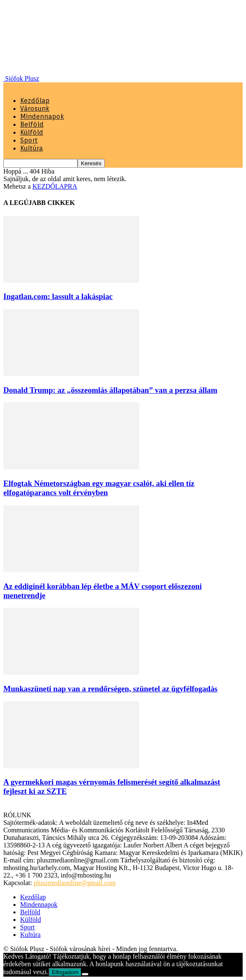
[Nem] (85, 974)
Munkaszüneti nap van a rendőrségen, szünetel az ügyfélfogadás (110, 689)
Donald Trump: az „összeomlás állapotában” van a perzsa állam (110, 390)
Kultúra (31, 148)
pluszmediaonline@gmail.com (75, 883)
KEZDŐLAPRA (55, 186)
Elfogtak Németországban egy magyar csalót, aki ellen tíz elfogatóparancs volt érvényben (99, 488)
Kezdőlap (35, 101)
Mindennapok (42, 116)
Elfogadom (65, 972)
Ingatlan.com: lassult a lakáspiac (58, 296)
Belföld (32, 124)
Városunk (35, 109)
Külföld (32, 132)
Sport (29, 140)
